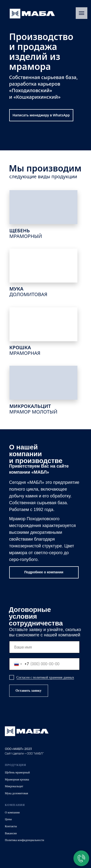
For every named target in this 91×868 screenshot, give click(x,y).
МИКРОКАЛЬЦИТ (33, 409)
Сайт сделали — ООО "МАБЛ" (24, 753)
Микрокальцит (14, 786)
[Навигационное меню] (82, 13)
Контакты (11, 826)
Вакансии (11, 833)
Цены (8, 819)
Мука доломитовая (17, 793)
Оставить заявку (29, 691)
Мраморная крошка (17, 779)
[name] (44, 647)
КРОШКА (25, 350)
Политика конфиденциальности (25, 840)
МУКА (29, 292)
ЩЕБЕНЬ (26, 233)
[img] (32, 14)
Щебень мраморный (17, 772)
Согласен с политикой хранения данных (45, 677)
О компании (12, 812)
